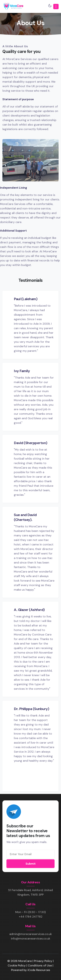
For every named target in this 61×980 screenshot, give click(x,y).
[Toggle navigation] (56, 7)
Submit (31, 864)
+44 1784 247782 (31, 917)
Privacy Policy (43, 961)
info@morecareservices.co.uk (31, 939)
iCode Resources (39, 970)
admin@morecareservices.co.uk (31, 934)
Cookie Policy (17, 965)
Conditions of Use (40, 965)
